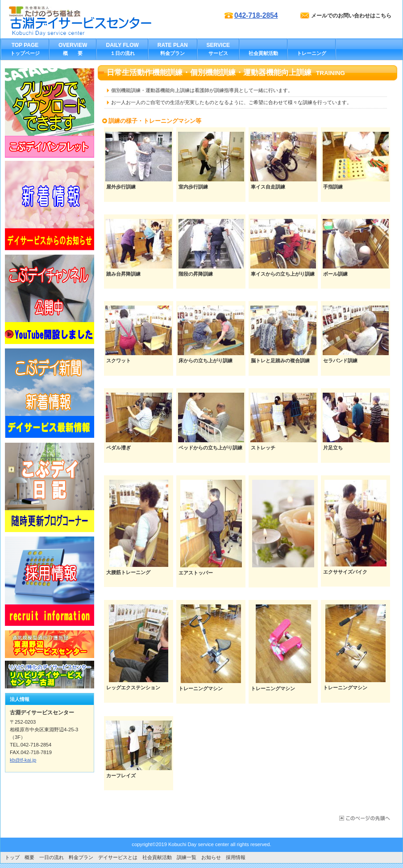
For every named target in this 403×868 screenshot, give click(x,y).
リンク (50, 113)
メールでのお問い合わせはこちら (351, 16)
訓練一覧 (189, 857)
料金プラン (81, 857)
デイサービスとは (118, 857)
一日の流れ (52, 857)
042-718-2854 (256, 15)
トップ (12, 857)
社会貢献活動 (157, 857)
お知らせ (211, 857)
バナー (50, 205)
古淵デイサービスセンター (98, 27)
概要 (29, 857)
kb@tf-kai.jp (23, 760)
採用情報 (236, 857)
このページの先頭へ (364, 818)
